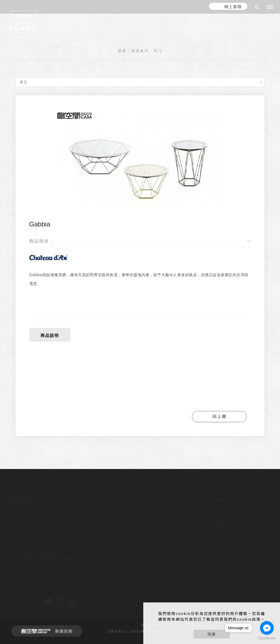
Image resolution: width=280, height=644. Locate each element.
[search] (258, 8)
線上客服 (233, 6)
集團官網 (45, 631)
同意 (212, 634)
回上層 (219, 416)
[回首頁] (25, 24)
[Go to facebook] (267, 628)
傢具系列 (140, 51)
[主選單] (270, 7)
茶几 (158, 51)
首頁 (122, 51)
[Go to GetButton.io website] (267, 638)
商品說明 (50, 335)
